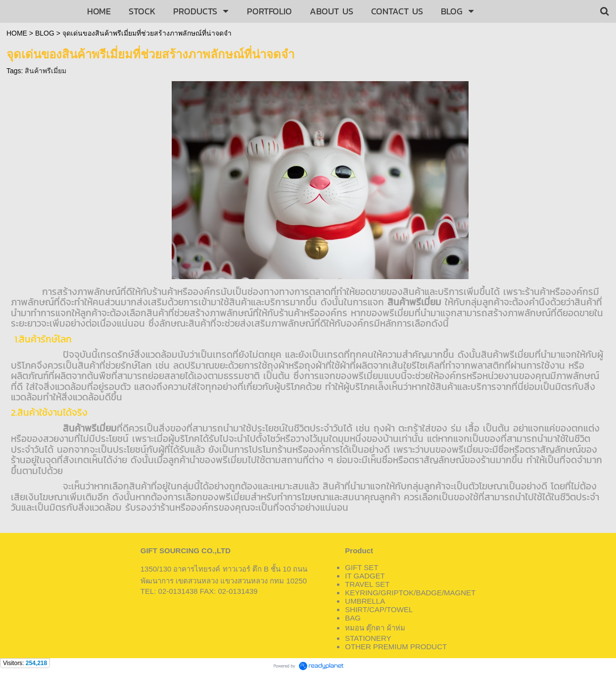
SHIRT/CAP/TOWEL (379, 609)
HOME (17, 33)
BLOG (45, 33)
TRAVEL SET (367, 584)
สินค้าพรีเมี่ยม (46, 71)
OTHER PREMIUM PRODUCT (396, 647)
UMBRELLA (365, 601)
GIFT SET (361, 567)
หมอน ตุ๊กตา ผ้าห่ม (375, 628)
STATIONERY (368, 638)
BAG (353, 618)
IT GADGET (365, 576)
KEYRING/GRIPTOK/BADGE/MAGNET (410, 593)
